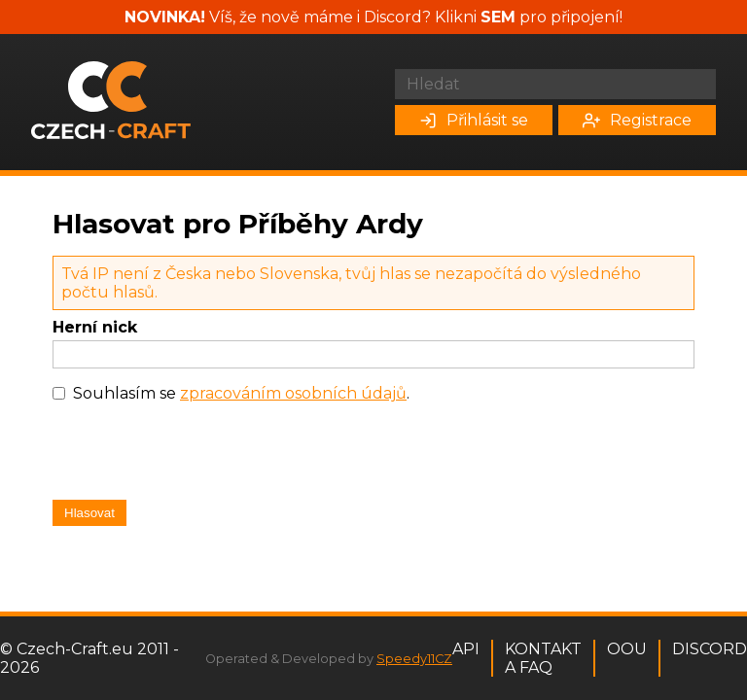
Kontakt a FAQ (543, 658)
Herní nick (95, 327)
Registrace (637, 120)
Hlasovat (89, 513)
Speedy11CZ (414, 659)
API (466, 649)
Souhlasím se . (241, 393)
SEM (498, 17)
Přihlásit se (474, 120)
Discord (710, 649)
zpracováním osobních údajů (293, 393)
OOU (627, 649)
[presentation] (200, 456)
